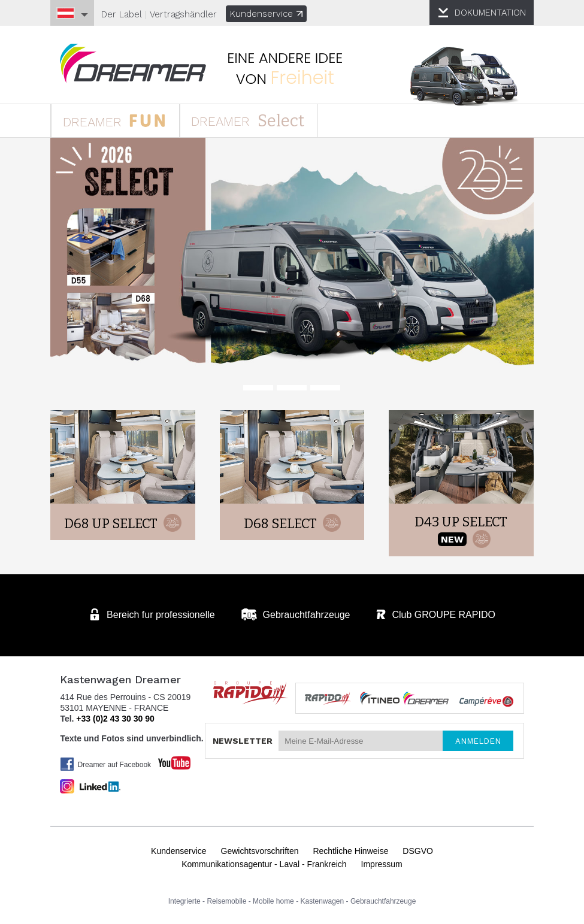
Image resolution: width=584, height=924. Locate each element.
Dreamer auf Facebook (108, 762)
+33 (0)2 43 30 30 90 (117, 717)
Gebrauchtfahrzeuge (383, 899)
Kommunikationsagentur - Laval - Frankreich (264, 862)
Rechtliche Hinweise (350, 849)
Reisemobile (226, 899)
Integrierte (184, 899)
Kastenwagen (323, 899)
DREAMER (118, 121)
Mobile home (273, 899)
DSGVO (418, 849)
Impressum (382, 862)
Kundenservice (269, 14)
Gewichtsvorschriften (260, 849)
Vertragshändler (186, 14)
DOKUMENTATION (488, 13)
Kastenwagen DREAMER (137, 64)
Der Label (124, 14)
